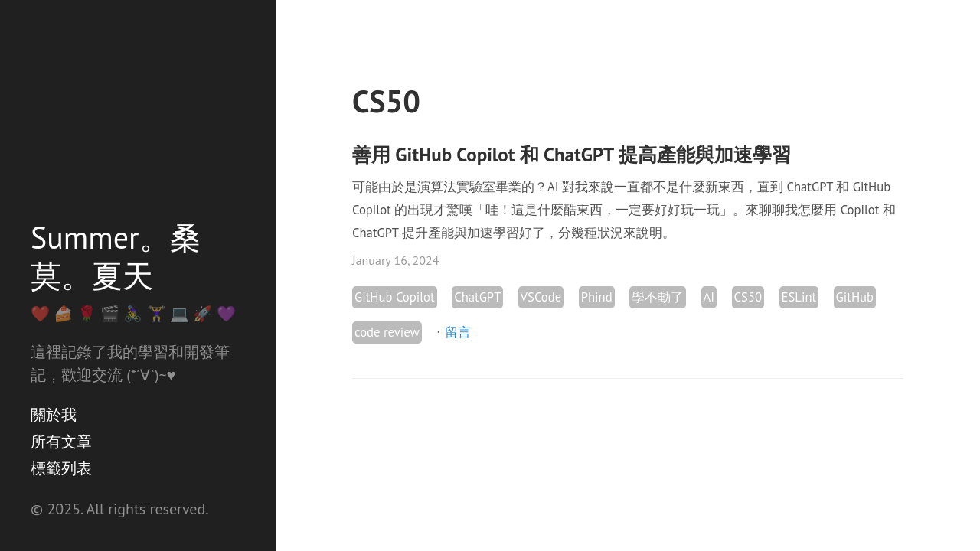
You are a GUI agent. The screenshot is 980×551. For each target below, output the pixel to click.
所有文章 (61, 442)
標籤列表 (61, 468)
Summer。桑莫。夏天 (116, 256)
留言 (458, 332)
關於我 (54, 415)
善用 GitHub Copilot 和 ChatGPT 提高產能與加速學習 (572, 155)
